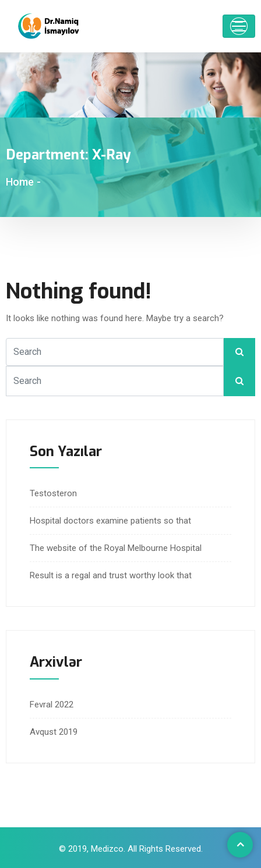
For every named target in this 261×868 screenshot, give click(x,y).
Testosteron (53, 493)
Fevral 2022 (52, 705)
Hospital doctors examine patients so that (110, 521)
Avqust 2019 (54, 732)
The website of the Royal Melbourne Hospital (116, 548)
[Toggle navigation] (239, 26)
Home (20, 182)
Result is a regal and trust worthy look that (111, 575)
